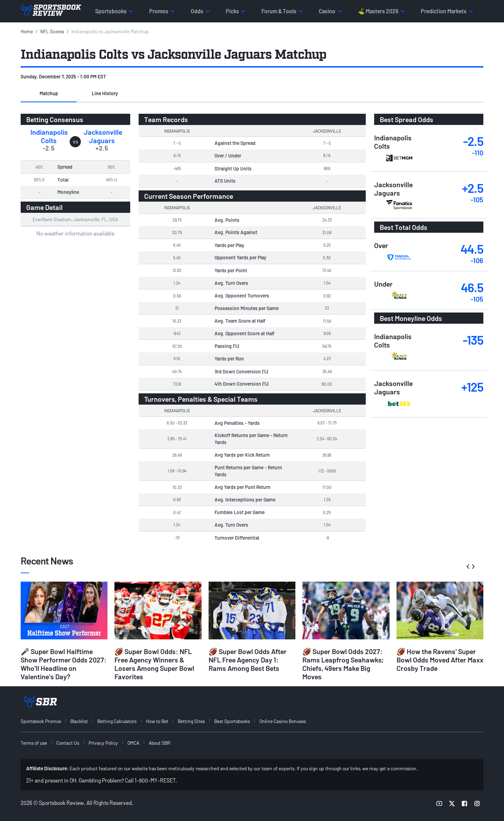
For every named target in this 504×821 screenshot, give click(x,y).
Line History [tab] (105, 93)
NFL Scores (52, 31)
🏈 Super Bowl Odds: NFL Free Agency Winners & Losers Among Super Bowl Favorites (154, 664)
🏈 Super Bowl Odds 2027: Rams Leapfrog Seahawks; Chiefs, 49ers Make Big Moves (343, 664)
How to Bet (157, 721)
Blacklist (79, 721)
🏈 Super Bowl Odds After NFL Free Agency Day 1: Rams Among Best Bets (248, 660)
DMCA (133, 743)
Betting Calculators (117, 721)
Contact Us (68, 743)
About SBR (159, 743)
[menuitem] (45, 721)
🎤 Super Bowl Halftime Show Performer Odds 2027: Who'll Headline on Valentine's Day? (64, 664)
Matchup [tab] (49, 93)
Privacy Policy (103, 743)
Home (27, 31)
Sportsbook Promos (41, 721)
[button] (49, 94)
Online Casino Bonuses (283, 721)
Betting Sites (191, 721)
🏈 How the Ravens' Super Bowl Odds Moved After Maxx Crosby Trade (440, 660)
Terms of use (34, 743)
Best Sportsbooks (232, 721)
